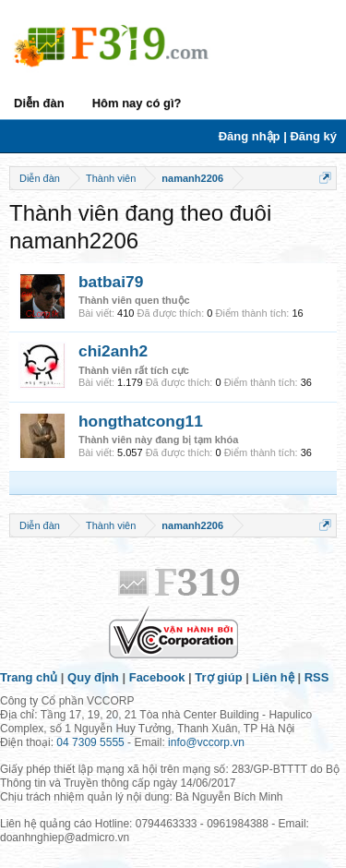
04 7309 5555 (90, 742)
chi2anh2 (113, 351)
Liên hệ (274, 677)
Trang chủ (29, 677)
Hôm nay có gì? (137, 103)
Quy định (93, 677)
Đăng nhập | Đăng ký (278, 136)
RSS (317, 677)
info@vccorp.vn (206, 742)
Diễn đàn (39, 103)
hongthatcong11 (141, 421)
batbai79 (111, 282)
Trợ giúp (218, 677)
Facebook (157, 677)
